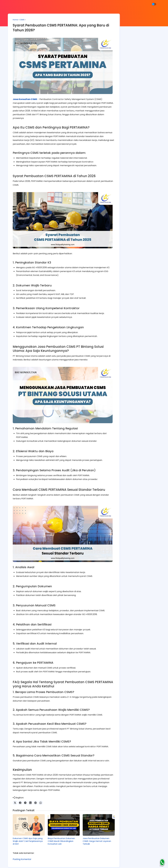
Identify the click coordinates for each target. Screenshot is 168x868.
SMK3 (138, 62)
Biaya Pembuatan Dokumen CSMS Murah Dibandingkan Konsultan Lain (60, 830)
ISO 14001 (147, 50)
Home (16, 21)
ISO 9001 (127, 62)
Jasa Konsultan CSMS (25, 98)
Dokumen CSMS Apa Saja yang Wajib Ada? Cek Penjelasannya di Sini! (28, 830)
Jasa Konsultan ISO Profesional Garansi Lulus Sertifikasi (83, 864)
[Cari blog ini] (138, 36)
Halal (136, 50)
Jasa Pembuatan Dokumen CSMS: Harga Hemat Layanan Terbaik (94, 830)
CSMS (22, 21)
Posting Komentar (22, 849)
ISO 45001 (142, 56)
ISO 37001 (128, 56)
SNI (147, 62)
